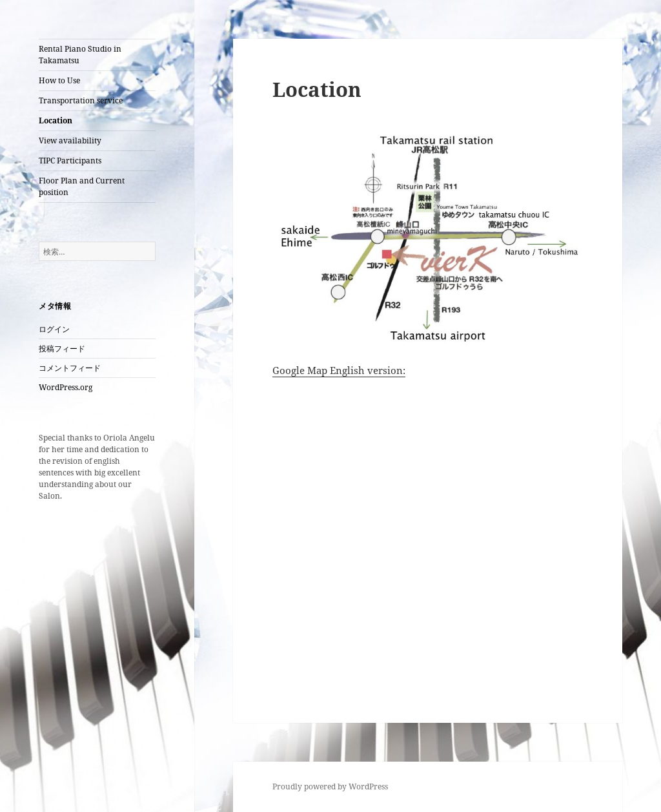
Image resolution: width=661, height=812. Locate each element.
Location (56, 120)
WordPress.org (66, 387)
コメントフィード (70, 368)
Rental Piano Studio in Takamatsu (80, 55)
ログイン (54, 329)
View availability (70, 141)
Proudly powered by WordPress (330, 786)
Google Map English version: (339, 370)
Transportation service (81, 100)
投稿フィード (62, 349)
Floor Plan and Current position (82, 186)
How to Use (59, 80)
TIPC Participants (70, 161)
